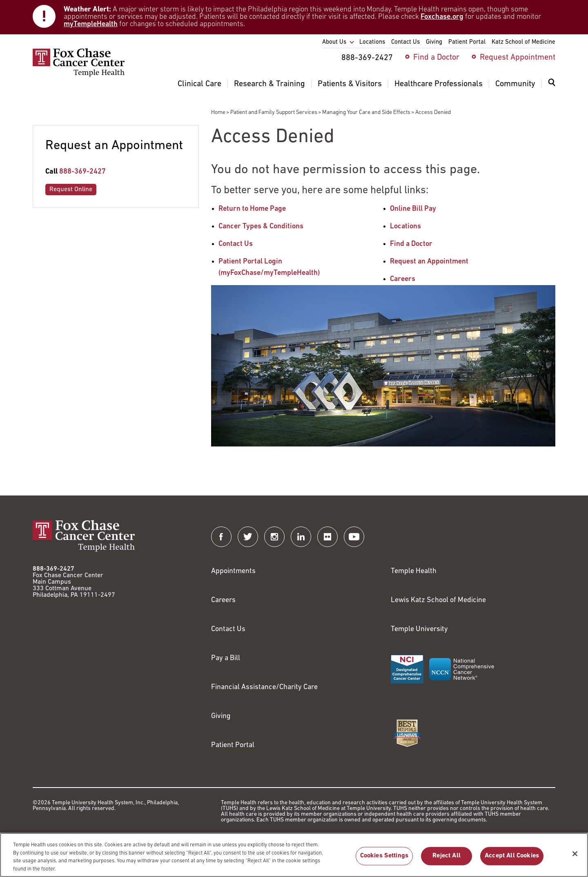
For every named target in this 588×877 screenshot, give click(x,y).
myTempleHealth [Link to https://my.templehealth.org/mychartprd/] (91, 24)
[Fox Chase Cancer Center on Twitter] (248, 537)
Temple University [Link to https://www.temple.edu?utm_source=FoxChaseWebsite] (419, 629)
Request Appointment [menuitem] (518, 58)
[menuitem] (552, 87)
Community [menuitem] (515, 84)
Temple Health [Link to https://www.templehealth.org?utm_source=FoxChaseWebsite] (414, 571)
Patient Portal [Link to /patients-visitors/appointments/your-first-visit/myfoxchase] (233, 745)
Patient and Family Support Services (274, 113)
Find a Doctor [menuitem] (436, 58)
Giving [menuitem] (434, 42)
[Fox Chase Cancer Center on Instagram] (274, 537)
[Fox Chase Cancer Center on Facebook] (221, 537)
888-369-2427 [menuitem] (367, 58)
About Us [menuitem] (334, 42)
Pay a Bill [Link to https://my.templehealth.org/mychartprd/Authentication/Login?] (226, 658)
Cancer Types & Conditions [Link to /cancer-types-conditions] (261, 227)
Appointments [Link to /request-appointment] (233, 571)
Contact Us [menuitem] (405, 42)
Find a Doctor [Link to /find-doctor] (411, 244)
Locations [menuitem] (372, 42)
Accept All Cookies (512, 860)
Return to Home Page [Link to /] (252, 209)
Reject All (447, 860)
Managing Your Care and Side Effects (366, 113)
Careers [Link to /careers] (403, 279)
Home (218, 113)
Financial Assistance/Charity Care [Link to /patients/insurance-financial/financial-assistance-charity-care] (264, 687)
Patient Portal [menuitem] (467, 42)
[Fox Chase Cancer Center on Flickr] (327, 537)
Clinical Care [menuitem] (199, 84)
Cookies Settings (384, 860)
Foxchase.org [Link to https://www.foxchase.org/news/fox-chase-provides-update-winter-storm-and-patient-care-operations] (442, 17)
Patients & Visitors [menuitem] (350, 84)
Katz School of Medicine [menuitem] (523, 42)
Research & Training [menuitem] (269, 84)
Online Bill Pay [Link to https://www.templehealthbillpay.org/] (413, 209)
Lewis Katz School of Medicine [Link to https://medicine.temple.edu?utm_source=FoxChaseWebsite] (438, 600)
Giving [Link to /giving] (221, 716)
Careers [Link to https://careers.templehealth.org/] (223, 600)
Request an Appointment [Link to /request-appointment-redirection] (429, 262)
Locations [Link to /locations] (405, 227)
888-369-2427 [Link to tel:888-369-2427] (82, 172)
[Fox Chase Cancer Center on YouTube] (354, 537)
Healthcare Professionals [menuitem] (439, 84)
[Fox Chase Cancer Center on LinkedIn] (301, 537)
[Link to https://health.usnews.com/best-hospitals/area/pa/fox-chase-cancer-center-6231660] (407, 733)
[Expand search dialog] (552, 84)
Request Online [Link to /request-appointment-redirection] (71, 190)
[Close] (575, 857)
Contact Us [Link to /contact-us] (236, 244)
